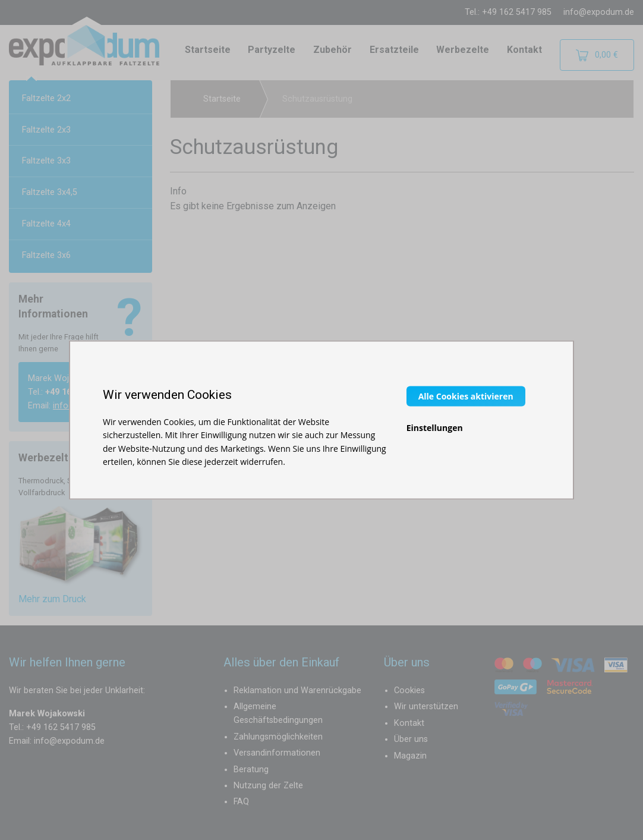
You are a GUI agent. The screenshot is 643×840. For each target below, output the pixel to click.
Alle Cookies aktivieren (466, 396)
